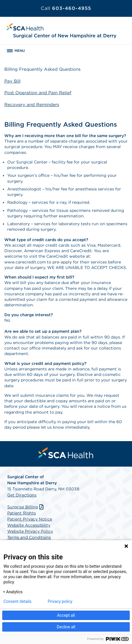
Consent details (18, 601)
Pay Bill (12, 81)
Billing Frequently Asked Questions (42, 69)
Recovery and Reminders (32, 105)
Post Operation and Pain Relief (38, 93)
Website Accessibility (29, 525)
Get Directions (22, 495)
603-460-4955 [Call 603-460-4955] (66, 8)
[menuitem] (66, 453)
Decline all (66, 627)
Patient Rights (22, 513)
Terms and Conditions (29, 537)
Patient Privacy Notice (30, 519)
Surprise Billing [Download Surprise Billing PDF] (26, 507)
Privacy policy (60, 601)
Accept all (66, 615)
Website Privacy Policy (30, 531)
